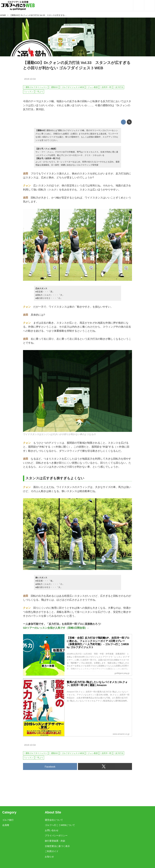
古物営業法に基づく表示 (57, 846)
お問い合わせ (52, 830)
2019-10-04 (30, 79)
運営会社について (54, 820)
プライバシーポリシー (56, 836)
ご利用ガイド (52, 851)
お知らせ (49, 857)
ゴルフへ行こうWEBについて (60, 825)
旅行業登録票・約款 (55, 841)
